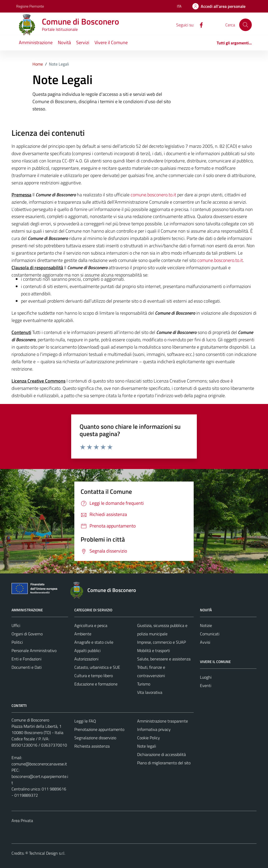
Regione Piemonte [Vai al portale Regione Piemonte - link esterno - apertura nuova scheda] (30, 6)
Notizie (206, 625)
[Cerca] (245, 25)
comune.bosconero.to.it (153, 195)
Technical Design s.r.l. (47, 853)
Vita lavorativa (150, 692)
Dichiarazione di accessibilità (161, 754)
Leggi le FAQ (85, 721)
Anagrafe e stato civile (94, 642)
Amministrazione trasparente (163, 721)
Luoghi (206, 677)
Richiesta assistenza (92, 746)
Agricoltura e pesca (91, 625)
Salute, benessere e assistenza (164, 659)
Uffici (16, 625)
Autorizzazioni (86, 659)
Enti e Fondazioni (26, 659)
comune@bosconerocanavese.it (39, 764)
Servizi (83, 42)
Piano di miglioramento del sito (164, 763)
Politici (17, 642)
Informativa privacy (154, 729)
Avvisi (205, 642)
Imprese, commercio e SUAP (161, 642)
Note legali (147, 746)
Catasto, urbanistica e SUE (97, 667)
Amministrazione (36, 42)
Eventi (206, 685)
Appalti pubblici (87, 650)
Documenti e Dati (27, 667)
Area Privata (22, 820)
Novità (64, 42)
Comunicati (210, 634)
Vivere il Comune (111, 42)
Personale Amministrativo (34, 650)
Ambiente (83, 634)
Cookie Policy (149, 738)
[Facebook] (199, 25)
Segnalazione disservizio (95, 738)
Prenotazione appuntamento (99, 729)
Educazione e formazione (96, 684)
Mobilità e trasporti (153, 650)
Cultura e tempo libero (94, 676)
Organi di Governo (27, 634)
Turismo (144, 684)
